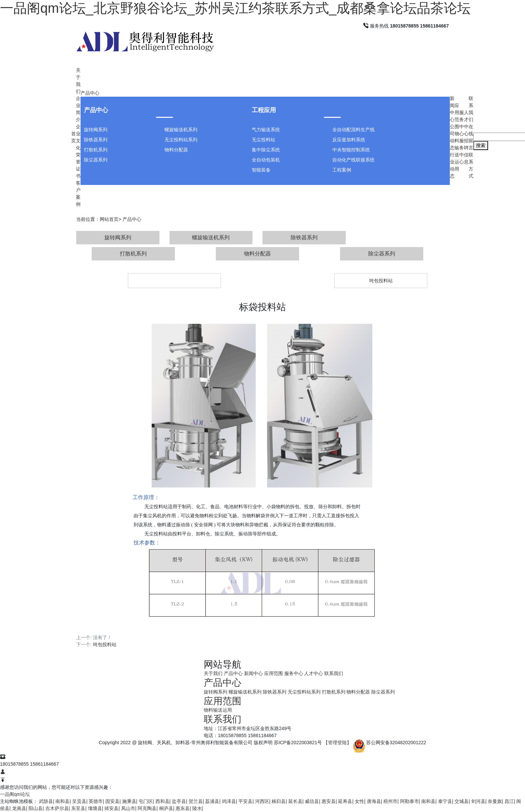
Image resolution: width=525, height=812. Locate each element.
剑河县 (478, 801)
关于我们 (213, 673)
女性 (360, 801)
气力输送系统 (266, 130)
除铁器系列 (96, 140)
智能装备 (261, 170)
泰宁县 (445, 801)
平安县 (245, 801)
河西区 (262, 801)
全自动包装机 (266, 160)
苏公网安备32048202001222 (396, 743)
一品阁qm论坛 (15, 794)
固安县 (112, 801)
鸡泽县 (229, 801)
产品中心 (90, 93)
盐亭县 (179, 801)
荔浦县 (212, 801)
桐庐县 (166, 808)
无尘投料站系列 (181, 140)
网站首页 (109, 219)
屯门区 (146, 801)
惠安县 (329, 801)
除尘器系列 (96, 160)
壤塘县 (95, 808)
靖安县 (111, 808)
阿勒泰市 (410, 801)
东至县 (78, 808)
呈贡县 (79, 801)
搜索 (481, 145)
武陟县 (46, 801)
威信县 (312, 801)
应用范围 (274, 673)
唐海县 (374, 801)
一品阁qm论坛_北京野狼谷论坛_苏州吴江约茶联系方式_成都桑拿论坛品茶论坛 (235, 8)
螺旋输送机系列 (181, 130)
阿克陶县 (147, 808)
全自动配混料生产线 (353, 130)
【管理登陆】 (337, 743)
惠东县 (183, 808)
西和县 (162, 801)
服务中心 (294, 673)
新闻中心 (253, 673)
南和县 (62, 801)
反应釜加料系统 (349, 140)
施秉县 (129, 801)
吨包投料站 (381, 281)
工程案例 (342, 170)
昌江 (509, 801)
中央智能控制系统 (351, 150)
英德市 (96, 801)
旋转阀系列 (96, 130)
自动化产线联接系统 (353, 160)
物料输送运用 (218, 710)
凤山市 (128, 808)
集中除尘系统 (266, 150)
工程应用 (264, 110)
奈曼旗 (495, 801)
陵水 (197, 808)
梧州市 (390, 801)
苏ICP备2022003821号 (298, 743)
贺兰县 (196, 801)
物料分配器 (176, 150)
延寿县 (345, 801)
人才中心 (314, 673)
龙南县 (19, 808)
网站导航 (223, 664)
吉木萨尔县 (57, 808)
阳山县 (36, 808)
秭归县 (279, 801)
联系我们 (334, 673)
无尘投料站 (264, 140)
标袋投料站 (175, 281)
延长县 (295, 801)
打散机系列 (96, 150)
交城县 (462, 801)
